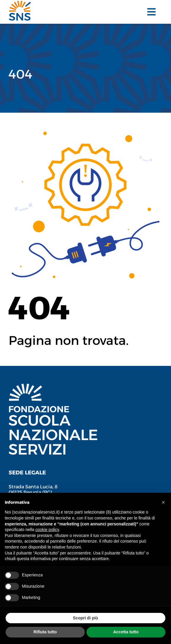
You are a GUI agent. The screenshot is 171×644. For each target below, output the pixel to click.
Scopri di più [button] (85, 618)
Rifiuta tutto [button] (45, 632)
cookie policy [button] (47, 530)
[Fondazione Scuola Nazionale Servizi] (53, 387)
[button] (163, 502)
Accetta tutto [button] (126, 632)
